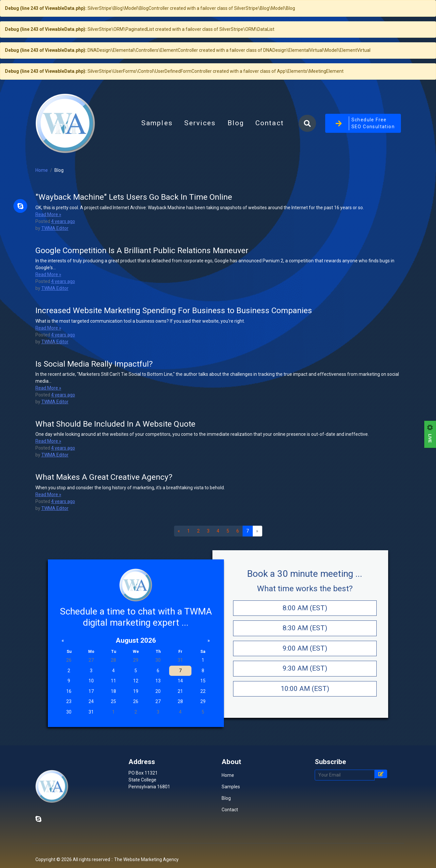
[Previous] (179, 557)
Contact (270, 136)
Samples (157, 136)
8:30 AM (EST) (305, 655)
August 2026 (136, 667)
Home (42, 197)
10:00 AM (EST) (305, 715)
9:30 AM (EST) (305, 695)
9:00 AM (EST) (305, 675)
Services (200, 136)
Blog (239, 138)
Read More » (48, 241)
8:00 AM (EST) (305, 634)
